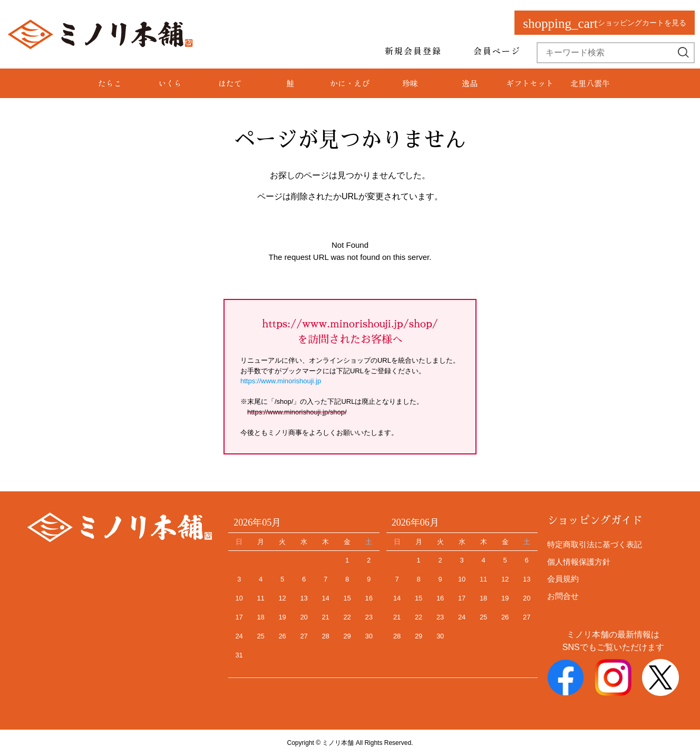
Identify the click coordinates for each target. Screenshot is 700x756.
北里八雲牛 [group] (590, 83)
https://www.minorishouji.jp (281, 381)
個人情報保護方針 (579, 562)
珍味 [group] (410, 83)
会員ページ (497, 51)
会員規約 (563, 579)
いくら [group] (170, 83)
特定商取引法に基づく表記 (595, 544)
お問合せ (563, 596)
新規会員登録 (413, 51)
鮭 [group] (290, 83)
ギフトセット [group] (530, 83)
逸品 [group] (470, 83)
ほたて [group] (230, 83)
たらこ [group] (110, 83)
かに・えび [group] (350, 83)
